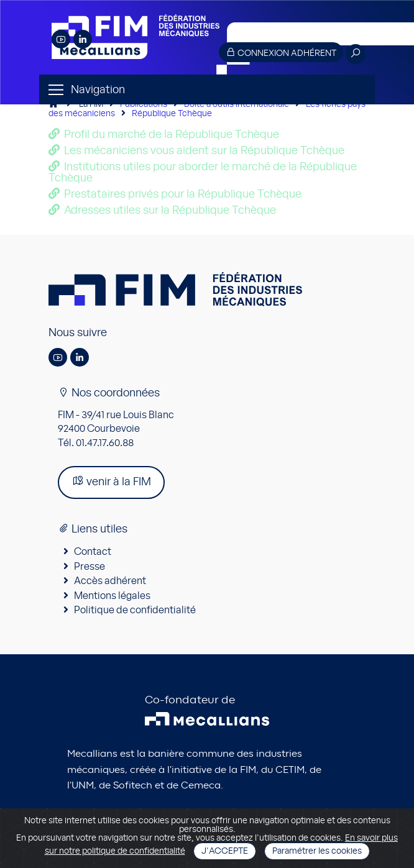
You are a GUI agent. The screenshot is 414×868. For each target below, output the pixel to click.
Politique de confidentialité (135, 610)
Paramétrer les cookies (317, 851)
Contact (93, 552)
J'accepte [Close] (225, 851)
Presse (90, 567)
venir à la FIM (111, 481)
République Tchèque (172, 114)
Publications (144, 104)
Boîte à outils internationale (237, 104)
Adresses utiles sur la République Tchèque (170, 211)
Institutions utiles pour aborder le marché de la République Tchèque (203, 173)
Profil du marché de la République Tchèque (172, 135)
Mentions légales (112, 596)
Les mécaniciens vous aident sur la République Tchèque (204, 151)
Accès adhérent (110, 581)
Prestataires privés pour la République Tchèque (183, 194)
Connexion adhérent (281, 53)
